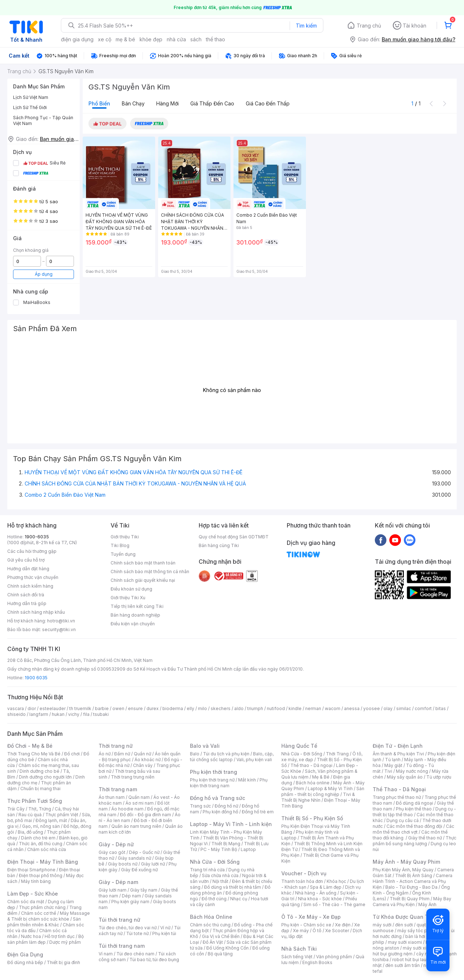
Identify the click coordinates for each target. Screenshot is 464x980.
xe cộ (105, 39)
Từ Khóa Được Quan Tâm (404, 917)
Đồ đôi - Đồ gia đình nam (146, 815)
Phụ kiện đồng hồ (220, 812)
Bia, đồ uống (30, 832)
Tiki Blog (120, 545)
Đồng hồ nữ (226, 806)
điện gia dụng (77, 39)
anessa (352, 708)
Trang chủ (369, 26)
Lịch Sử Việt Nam (31, 97)
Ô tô (317, 931)
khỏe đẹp (151, 39)
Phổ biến (99, 103)
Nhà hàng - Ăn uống (316, 893)
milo (202, 708)
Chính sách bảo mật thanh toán (143, 563)
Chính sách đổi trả (26, 595)
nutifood (276, 708)
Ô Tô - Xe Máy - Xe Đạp (311, 917)
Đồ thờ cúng (214, 899)
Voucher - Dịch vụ (304, 873)
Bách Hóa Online (211, 917)
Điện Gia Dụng (25, 954)
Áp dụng (44, 274)
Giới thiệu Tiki (125, 537)
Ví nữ (165, 928)
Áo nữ (105, 754)
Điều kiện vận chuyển (133, 624)
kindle (295, 708)
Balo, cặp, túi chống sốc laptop (232, 757)
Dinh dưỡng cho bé (40, 771)
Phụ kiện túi (164, 933)
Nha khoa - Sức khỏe (320, 899)
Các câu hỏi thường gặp (32, 551)
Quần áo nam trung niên (136, 826)
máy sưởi (382, 925)
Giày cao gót (112, 852)
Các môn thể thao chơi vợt (413, 829)
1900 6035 (36, 678)
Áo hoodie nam (127, 809)
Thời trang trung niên (133, 777)
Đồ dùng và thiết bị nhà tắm (233, 887)
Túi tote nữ (137, 933)
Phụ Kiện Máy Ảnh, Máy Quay (403, 870)
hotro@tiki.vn (61, 621)
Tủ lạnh (393, 760)
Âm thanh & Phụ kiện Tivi (398, 754)
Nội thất (220, 881)
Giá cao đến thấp (268, 103)
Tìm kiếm (306, 26)
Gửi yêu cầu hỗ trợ (26, 560)
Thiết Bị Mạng (226, 844)
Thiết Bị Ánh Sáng (414, 875)
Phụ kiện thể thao (414, 809)
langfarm (39, 714)
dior (32, 708)
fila (86, 714)
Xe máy (301, 931)
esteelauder (53, 708)
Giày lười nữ (153, 864)
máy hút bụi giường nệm (411, 951)
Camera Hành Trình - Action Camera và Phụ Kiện (413, 881)
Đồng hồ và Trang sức (217, 798)
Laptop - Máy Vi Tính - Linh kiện (231, 824)
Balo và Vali (205, 746)
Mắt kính (247, 780)
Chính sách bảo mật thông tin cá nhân (150, 572)
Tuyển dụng (123, 554)
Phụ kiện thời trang (214, 772)
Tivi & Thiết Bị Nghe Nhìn (318, 797)
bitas (441, 708)
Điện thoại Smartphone (31, 870)
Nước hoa (31, 936)
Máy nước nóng (412, 771)
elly (190, 708)
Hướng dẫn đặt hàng (28, 569)
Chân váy (143, 765)
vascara (16, 708)
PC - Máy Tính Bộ (219, 849)
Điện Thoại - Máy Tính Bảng (43, 862)
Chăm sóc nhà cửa (47, 849)
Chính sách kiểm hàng (30, 586)
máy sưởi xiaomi (420, 948)
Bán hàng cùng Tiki (219, 545)
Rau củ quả (30, 815)
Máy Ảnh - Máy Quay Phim (406, 862)
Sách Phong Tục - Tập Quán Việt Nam (43, 120)
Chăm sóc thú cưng (210, 925)
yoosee (372, 708)
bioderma (173, 708)
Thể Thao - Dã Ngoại (399, 789)
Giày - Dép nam (118, 882)
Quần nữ (142, 754)
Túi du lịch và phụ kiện (226, 754)
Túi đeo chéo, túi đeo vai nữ (128, 928)
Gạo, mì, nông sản (41, 826)
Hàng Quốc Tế (299, 746)
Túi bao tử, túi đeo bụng (154, 960)
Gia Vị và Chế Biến (221, 936)
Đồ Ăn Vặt (213, 942)
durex (153, 708)
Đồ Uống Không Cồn (227, 948)
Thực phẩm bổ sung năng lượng (415, 841)
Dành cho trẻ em (38, 838)
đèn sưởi (404, 925)
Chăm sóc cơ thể (39, 913)
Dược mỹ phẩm (65, 942)
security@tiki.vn (59, 629)
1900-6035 (37, 537)
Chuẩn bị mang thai (40, 789)
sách (196, 39)
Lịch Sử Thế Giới (30, 107)
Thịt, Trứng (40, 809)
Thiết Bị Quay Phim (410, 899)
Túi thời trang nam (122, 946)
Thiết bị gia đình (63, 962)
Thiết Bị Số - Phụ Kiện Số (312, 818)
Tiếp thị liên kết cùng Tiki (137, 606)
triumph (255, 708)
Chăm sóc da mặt (26, 902)
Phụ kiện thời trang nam (229, 783)
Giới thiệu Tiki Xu (128, 598)
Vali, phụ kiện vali (254, 760)
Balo (195, 754)
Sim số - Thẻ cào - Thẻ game (334, 904)
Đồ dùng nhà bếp (25, 962)
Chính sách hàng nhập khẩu (36, 612)
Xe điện (343, 925)
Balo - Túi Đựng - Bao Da (411, 887)
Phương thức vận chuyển (33, 577)
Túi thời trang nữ (119, 920)
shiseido (16, 714)
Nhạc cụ (239, 899)
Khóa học (336, 881)
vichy (74, 714)
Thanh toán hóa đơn (302, 881)
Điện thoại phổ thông (41, 875)
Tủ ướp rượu (439, 777)
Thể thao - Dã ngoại (311, 765)
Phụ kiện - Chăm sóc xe (306, 925)
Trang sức (200, 806)
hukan (58, 714)
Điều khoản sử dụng (131, 589)
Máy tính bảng (36, 881)
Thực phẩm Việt (62, 815)
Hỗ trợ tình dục (60, 936)
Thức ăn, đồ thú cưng (41, 844)
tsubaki (101, 714)
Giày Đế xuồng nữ (139, 870)
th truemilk (80, 708)
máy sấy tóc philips (418, 931)
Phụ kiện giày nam (130, 902)
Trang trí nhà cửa (207, 870)
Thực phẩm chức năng (42, 907)
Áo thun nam (112, 797)
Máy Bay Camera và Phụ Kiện (412, 902)
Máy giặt (393, 765)
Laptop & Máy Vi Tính (330, 789)
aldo (239, 708)
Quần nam (139, 797)
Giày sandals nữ (134, 858)
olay (388, 708)
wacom (333, 708)
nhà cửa (176, 39)
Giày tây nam (144, 890)
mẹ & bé (125, 39)
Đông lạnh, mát (51, 820)
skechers (221, 708)
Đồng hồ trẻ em (258, 812)
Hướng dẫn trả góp (27, 603)
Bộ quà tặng (220, 954)
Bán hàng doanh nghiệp (135, 615)
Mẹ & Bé (321, 777)
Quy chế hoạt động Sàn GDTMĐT (234, 537)
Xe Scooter (337, 931)
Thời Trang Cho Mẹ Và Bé (34, 754)
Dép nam (131, 896)
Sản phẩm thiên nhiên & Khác (44, 922)
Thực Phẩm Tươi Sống (35, 801)
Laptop (248, 849)
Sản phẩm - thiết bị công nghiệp (323, 791)
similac (404, 708)
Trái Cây (16, 809)
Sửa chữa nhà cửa (220, 875)
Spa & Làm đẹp (326, 887)
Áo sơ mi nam (140, 803)
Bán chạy (133, 103)
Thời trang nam (118, 789)
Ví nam (106, 954)
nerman (313, 708)
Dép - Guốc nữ (144, 852)
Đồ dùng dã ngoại (415, 803)
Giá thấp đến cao (212, 103)
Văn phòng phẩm (334, 957)
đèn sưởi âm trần (403, 965)
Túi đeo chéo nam (135, 954)
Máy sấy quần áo (405, 777)
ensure (135, 708)
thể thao (216, 39)
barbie (102, 708)
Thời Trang (337, 754)
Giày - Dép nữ (116, 844)
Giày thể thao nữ (425, 838)
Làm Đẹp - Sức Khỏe (33, 894)
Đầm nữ (122, 754)
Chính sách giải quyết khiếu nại (143, 580)
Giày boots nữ (123, 864)
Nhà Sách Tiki (299, 949)
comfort (423, 708)
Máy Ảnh (427, 904)
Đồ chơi (72, 754)
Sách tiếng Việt (297, 957)
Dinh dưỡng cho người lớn (45, 777)
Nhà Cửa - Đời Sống (215, 862)
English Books (317, 962)
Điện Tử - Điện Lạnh (398, 746)
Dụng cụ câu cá (403, 820)
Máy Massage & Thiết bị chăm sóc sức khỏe (49, 916)
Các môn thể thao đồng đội (414, 826)
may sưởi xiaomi (405, 942)
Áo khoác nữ (148, 760)
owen (118, 708)
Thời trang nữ (116, 746)
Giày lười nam (113, 890)
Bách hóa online (313, 783)
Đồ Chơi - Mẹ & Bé (30, 746)
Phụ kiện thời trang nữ (212, 780)
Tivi (388, 771)
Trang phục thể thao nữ (397, 797)
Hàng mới (167, 103)
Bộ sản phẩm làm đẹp (45, 939)
